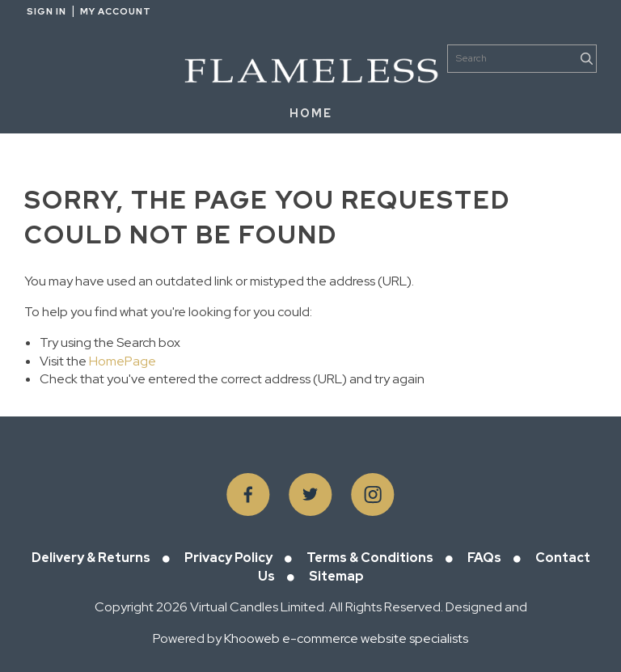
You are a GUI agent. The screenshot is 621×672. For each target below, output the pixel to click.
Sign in (46, 11)
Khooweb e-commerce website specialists (346, 638)
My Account (116, 11)
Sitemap (336, 576)
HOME (311, 113)
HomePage (123, 361)
